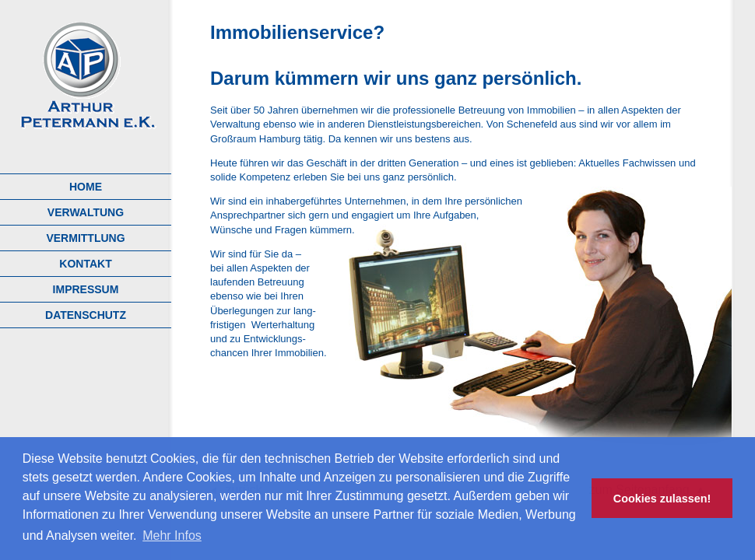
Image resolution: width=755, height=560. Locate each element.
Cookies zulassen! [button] (662, 499)
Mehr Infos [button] (172, 535)
